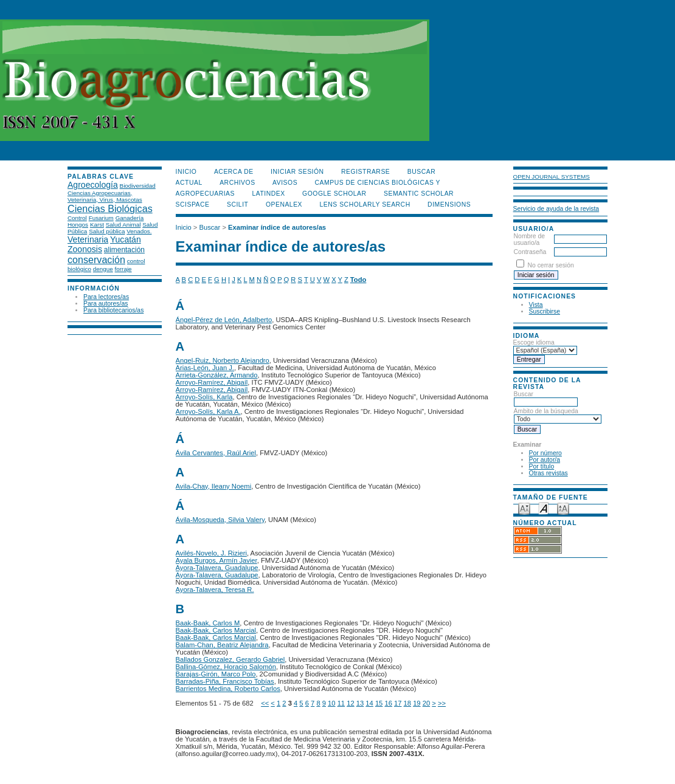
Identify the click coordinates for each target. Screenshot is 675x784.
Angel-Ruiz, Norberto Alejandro (223, 360)
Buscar (546, 398)
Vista (536, 305)
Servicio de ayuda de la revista (556, 209)
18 (407, 703)
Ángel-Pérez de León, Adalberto (224, 320)
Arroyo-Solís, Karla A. (208, 411)
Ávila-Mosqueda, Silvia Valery (220, 520)
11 (341, 703)
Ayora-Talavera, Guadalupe (217, 568)
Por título (542, 466)
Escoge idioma (534, 342)
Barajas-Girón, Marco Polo (216, 674)
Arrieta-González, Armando (217, 375)
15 (379, 703)
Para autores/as (106, 304)
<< (265, 703)
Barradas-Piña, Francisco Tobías (225, 681)
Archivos (237, 183)
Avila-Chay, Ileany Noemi (214, 486)
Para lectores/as (106, 297)
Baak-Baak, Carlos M (208, 623)
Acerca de (234, 172)
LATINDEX (268, 194)
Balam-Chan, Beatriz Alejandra (222, 645)
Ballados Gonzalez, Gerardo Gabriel (230, 659)
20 (426, 703)
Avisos (285, 183)
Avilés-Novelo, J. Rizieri (211, 553)
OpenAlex (284, 205)
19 (417, 703)
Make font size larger (563, 508)
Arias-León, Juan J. (205, 368)
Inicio (186, 172)
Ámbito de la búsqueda (558, 415)
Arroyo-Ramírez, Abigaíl (212, 382)
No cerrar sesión (551, 265)
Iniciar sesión (297, 172)
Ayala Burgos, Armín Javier (216, 560)
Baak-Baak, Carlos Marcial (216, 630)
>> (442, 703)
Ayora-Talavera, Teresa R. (215, 590)
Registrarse (365, 172)
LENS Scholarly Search (365, 205)
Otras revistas (549, 473)
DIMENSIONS (449, 205)
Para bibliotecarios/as (113, 310)
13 (360, 703)
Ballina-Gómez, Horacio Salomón (226, 667)
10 (331, 703)
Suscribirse (545, 311)
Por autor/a (545, 460)
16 (388, 703)
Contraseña (530, 252)
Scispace (193, 205)
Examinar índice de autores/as (277, 227)
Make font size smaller (524, 508)
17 (398, 703)
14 (369, 703)
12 (350, 703)
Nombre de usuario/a (529, 239)
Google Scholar (334, 194)
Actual (189, 183)
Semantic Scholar (419, 194)
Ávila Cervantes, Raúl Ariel (216, 453)
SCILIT (237, 205)
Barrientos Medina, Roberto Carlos (228, 689)
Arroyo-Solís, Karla (204, 397)
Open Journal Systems (552, 177)
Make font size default (544, 508)
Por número (545, 453)
